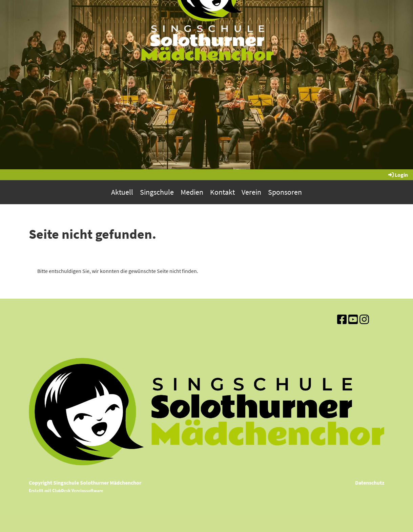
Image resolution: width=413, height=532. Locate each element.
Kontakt (222, 192)
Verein (251, 192)
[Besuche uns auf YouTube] (353, 320)
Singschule (157, 192)
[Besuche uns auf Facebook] (342, 320)
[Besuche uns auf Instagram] (364, 320)
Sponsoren (285, 192)
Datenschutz (370, 483)
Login (398, 175)
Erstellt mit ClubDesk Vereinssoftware (66, 490)
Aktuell (122, 192)
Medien (192, 192)
